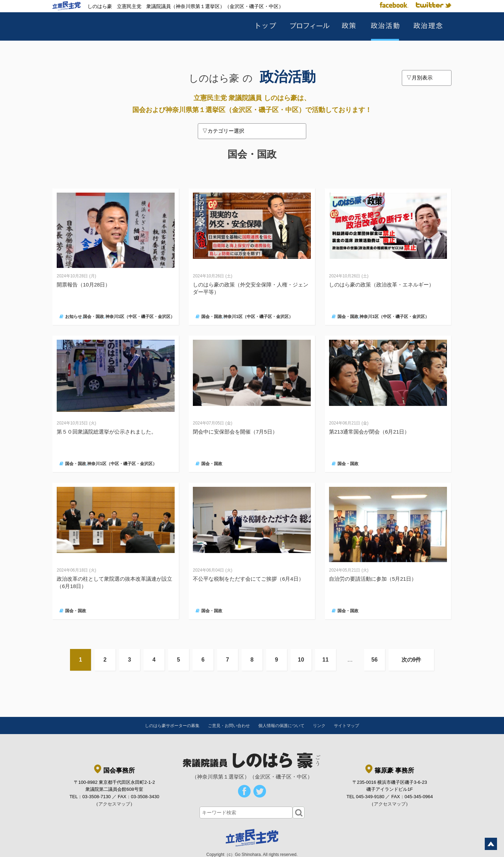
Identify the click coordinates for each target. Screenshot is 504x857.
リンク (319, 726)
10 (301, 660)
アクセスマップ (114, 804)
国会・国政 (93, 317)
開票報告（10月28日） (83, 285)
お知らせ (73, 317)
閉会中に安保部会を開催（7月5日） (235, 432)
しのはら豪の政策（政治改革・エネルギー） (381, 285)
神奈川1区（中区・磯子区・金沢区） (140, 317)
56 (374, 660)
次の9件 (411, 660)
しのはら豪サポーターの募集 (172, 726)
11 (325, 660)
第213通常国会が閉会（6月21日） (369, 432)
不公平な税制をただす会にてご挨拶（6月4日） (248, 579)
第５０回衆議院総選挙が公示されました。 (107, 432)
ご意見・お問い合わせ (229, 726)
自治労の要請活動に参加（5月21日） (373, 579)
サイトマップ (346, 726)
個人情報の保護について (281, 726)
